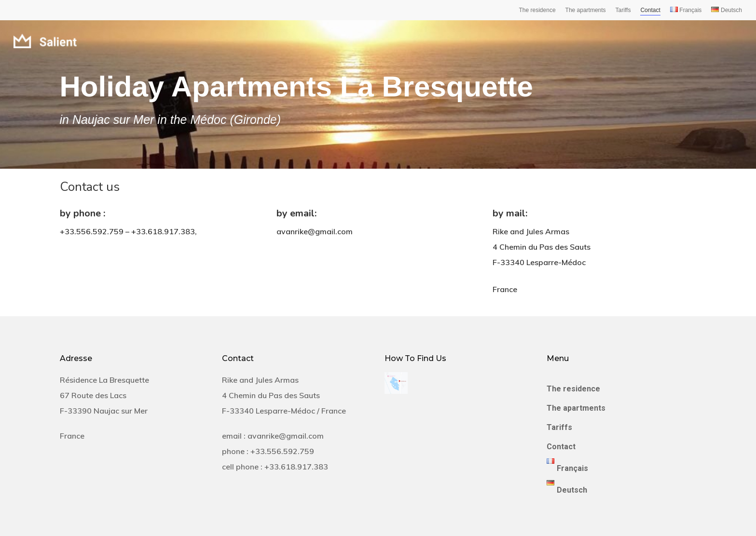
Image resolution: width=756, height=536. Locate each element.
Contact (650, 10)
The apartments (586, 10)
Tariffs (623, 10)
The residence (537, 10)
